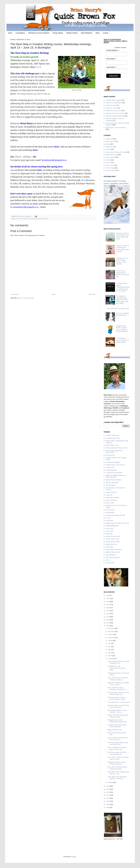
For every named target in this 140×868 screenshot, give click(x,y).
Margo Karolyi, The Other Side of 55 (117, 523)
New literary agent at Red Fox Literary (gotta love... (117, 753)
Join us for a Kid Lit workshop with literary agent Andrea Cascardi (123, 248)
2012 (108, 795)
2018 (108, 620)
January (111, 782)
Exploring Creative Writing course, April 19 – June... (119, 773)
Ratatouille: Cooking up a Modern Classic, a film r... (118, 684)
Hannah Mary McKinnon (113, 480)
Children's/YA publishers (113, 103)
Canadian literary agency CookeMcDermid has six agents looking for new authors (123, 287)
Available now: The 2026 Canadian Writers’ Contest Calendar (122, 261)
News (98, 33)
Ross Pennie (109, 547)
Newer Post (15, 294)
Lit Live (108, 518)
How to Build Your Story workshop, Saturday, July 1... (118, 689)
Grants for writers (111, 105)
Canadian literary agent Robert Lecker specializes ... (117, 726)
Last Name (111, 67)
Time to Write (110, 563)
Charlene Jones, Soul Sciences (115, 465)
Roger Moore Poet (111, 544)
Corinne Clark (110, 467)
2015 (108, 786)
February (111, 659)
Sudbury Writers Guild (113, 552)
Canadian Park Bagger (113, 462)
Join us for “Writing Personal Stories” (122, 314)
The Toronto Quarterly (113, 557)
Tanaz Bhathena (111, 555)
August (110, 641)
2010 (108, 801)
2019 (108, 617)
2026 (108, 596)
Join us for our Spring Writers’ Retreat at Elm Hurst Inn (123, 274)
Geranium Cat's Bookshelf (114, 473)
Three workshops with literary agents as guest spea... (117, 748)
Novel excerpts (110, 157)
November (111, 631)
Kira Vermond (110, 510)
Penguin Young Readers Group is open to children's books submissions (122, 329)
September (111, 638)
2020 (108, 614)
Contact (106, 33)
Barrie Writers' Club (112, 445)
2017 (108, 623)
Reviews (108, 163)
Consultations (20, 33)
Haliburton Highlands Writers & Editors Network (116, 476)
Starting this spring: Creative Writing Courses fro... (117, 763)
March (110, 656)
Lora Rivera (109, 521)
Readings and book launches (115, 116)
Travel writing (110, 168)
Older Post (92, 294)
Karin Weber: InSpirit (112, 497)
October (111, 634)
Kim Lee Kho (110, 503)
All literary (109, 139)
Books (108, 144)
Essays (108, 149)
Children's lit (110, 147)
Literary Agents (58, 33)
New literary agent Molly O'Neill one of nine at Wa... (118, 743)
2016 (108, 626)
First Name (112, 59)
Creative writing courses (23, 219)
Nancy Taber (110, 528)
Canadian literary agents (113, 100)
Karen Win (109, 495)
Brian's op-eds (110, 455)
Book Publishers (87, 33)
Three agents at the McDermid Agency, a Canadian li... (117, 778)
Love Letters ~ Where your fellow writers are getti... (118, 758)
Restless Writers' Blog (113, 542)
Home (10, 33)
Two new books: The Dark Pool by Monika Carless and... (118, 693)
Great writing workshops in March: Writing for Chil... (119, 662)
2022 (108, 608)
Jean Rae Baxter (111, 485)
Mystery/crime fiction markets (115, 113)
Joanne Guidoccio (111, 492)
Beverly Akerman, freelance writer (116, 448)
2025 (108, 598)
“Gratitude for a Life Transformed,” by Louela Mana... (116, 668)
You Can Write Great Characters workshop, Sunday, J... (118, 679)
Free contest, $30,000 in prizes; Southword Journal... (117, 768)
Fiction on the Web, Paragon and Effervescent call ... (118, 716)
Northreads (109, 534)
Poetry (108, 160)
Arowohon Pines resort (113, 438)
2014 (108, 789)
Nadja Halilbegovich (112, 526)
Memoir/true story (111, 155)
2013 (108, 792)
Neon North (109, 531)
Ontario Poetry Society (113, 536)
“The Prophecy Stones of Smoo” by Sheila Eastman (122, 340)
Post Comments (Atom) (26, 298)
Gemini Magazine (111, 470)
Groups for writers (111, 108)
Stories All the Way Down (114, 549)
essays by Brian (111, 170)
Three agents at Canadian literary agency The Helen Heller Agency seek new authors (122, 300)
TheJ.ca (108, 560)
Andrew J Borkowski (112, 435)
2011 (108, 798)
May (110, 650)
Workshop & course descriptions (39, 219)
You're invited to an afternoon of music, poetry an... (118, 739)
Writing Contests (72, 33)
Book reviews (110, 141)
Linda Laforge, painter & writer (115, 515)
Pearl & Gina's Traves (112, 539)
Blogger (74, 857)
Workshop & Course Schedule (39, 33)
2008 (108, 807)
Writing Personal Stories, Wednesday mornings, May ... (118, 721)
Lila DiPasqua (110, 512)
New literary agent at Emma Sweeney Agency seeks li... (117, 698)
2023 (108, 605)
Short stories (110, 165)
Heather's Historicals (112, 482)
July (109, 643)
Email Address (113, 50)
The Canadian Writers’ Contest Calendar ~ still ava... (117, 711)
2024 (108, 602)
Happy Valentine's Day (115, 730)
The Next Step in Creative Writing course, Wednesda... (118, 706)
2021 (108, 611)
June (110, 647)
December (111, 628)
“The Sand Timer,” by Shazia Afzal (118, 309)
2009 (108, 804)
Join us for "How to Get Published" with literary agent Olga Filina (123, 236)
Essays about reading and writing (116, 152)
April (110, 653)
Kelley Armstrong (111, 500)
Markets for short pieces (113, 111)
